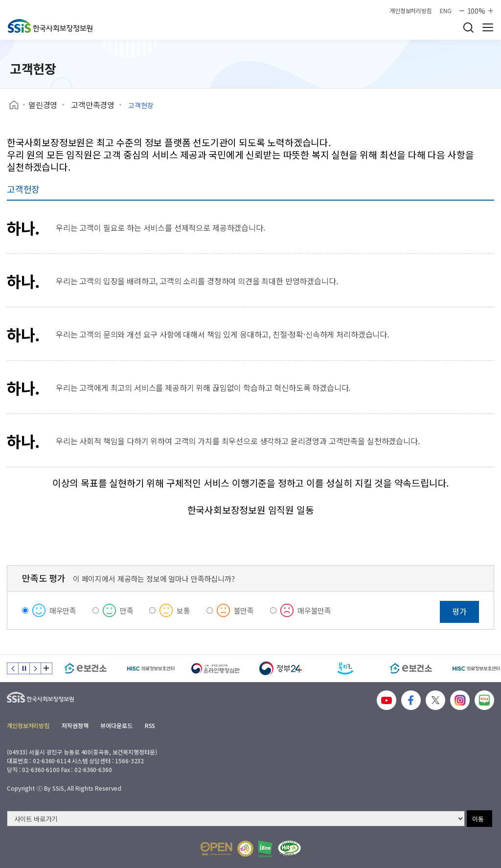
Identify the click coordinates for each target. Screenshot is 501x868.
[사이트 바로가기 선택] (236, 819)
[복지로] (346, 668)
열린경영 (43, 105)
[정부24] (281, 668)
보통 (183, 610)
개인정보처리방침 (411, 11)
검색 (468, 27)
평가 (459, 611)
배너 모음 (46, 668)
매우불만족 (314, 610)
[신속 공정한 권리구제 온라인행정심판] (216, 668)
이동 (478, 819)
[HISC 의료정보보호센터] (150, 668)
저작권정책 (75, 725)
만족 (127, 610)
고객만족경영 (93, 105)
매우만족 (63, 610)
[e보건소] (85, 668)
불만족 (244, 610)
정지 (24, 668)
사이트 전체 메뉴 (488, 27)
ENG (446, 11)
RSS (150, 725)
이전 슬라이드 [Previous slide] (13, 668)
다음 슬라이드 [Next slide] (35, 668)
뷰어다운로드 (116, 725)
